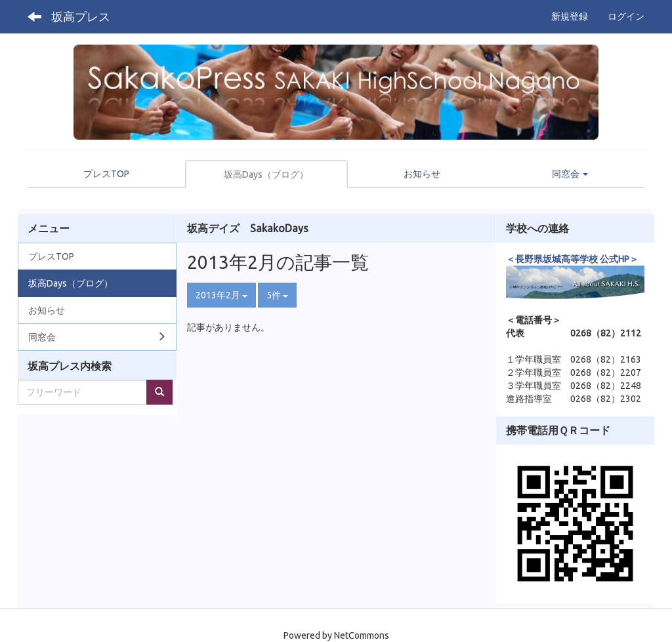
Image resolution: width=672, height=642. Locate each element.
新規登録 (570, 16)
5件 (277, 295)
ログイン (626, 16)
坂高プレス (81, 16)
